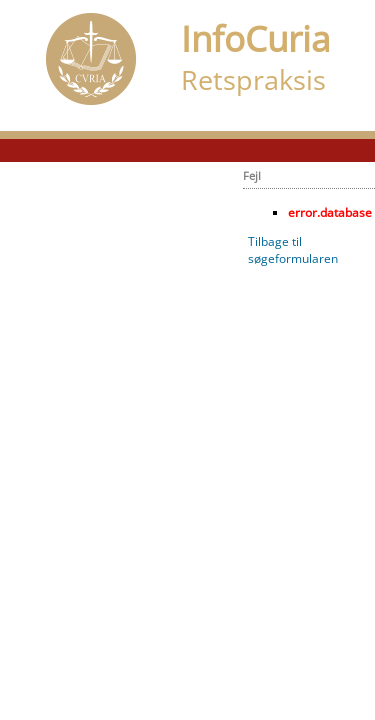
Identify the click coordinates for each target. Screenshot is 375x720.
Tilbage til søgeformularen (293, 250)
